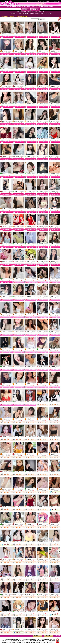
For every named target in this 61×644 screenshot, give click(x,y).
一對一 (34, 209)
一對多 (34, 296)
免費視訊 (10, 34)
